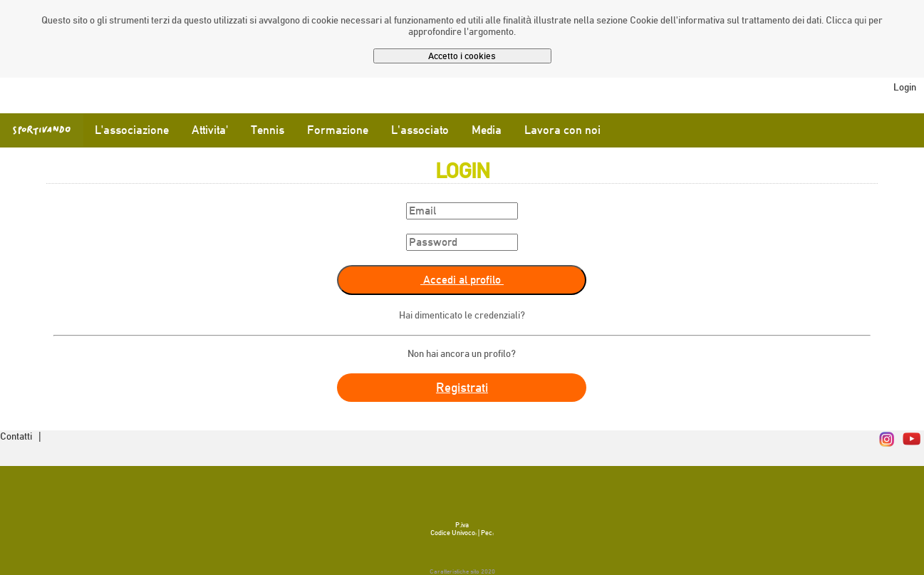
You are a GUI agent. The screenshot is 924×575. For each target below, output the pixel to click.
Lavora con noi (562, 130)
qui (860, 20)
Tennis (268, 130)
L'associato (420, 130)
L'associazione (132, 130)
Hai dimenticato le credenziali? (462, 315)
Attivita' (210, 130)
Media (487, 130)
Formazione (338, 130)
